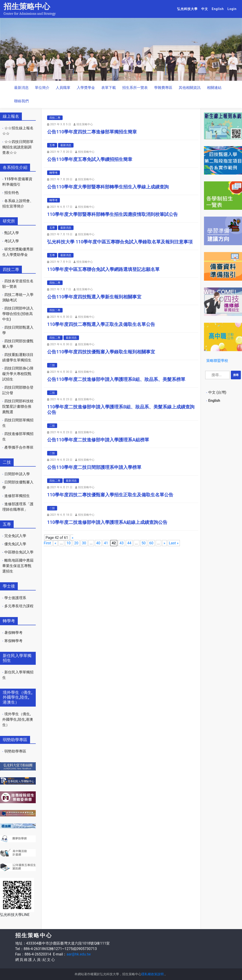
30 (84, 543)
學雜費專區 (163, 88)
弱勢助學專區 (15, 751)
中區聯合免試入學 (19, 552)
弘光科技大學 (188, 9)
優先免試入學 (15, 544)
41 (106, 543)
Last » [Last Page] (174, 543)
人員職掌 (63, 88)
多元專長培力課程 (19, 606)
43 (122, 543)
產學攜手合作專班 (19, 447)
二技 (52, 365)
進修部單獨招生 (17, 496)
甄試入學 (12, 233)
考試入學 (12, 241)
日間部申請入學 (17, 474)
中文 (206, 9)
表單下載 (109, 88)
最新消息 (21, 88)
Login (232, 9)
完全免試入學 (15, 536)
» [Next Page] (164, 543)
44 (129, 543)
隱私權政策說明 (153, 974)
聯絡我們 (21, 101)
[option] (121, 49)
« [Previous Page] (56, 543)
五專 (52, 145)
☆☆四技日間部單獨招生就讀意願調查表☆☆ (18, 147)
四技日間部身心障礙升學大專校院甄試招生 (18, 374)
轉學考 (53, 173)
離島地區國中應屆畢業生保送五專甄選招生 (18, 566)
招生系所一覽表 (135, 88)
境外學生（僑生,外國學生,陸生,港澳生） (18, 719)
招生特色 (12, 193)
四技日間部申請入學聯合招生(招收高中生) (18, 314)
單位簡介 (42, 88)
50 (144, 543)
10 (69, 543)
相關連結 (214, 88)
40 (98, 543)
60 (151, 543)
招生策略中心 (27, 6)
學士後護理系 (15, 598)
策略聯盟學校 (217, 361)
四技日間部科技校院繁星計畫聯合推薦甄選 (18, 406)
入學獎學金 (86, 88)
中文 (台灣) (217, 392)
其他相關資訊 (190, 88)
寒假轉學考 (13, 641)
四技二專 (55, 118)
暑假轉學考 (13, 633)
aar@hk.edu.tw (79, 954)
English (219, 9)
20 (76, 543)
